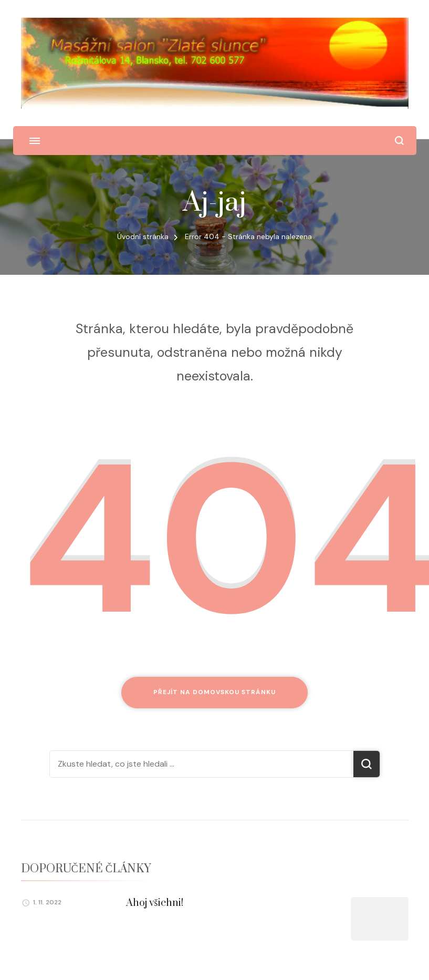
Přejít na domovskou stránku (214, 692)
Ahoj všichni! (155, 903)
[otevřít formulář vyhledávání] (399, 141)
